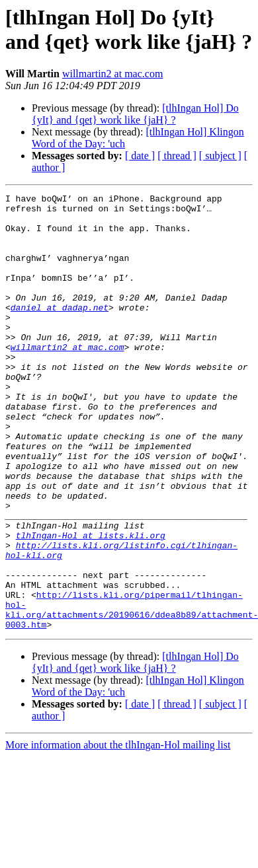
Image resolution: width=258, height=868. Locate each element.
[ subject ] (220, 156)
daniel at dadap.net (60, 331)
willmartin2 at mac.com (112, 74)
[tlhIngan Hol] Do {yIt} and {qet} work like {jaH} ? (135, 114)
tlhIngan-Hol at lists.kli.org (91, 604)
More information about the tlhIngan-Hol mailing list (118, 832)
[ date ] (140, 156)
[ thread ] (177, 156)
